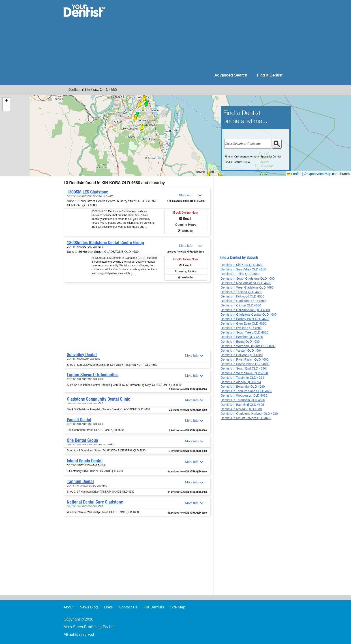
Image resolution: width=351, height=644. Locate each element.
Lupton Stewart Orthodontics (93, 375)
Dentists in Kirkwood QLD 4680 (243, 296)
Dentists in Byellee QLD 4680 (241, 328)
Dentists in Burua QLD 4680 (240, 342)
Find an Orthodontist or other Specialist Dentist (253, 157)
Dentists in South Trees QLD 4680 (244, 332)
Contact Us (128, 607)
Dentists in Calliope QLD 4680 (242, 355)
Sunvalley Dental (82, 355)
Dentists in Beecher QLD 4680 (242, 337)
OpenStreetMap (319, 174)
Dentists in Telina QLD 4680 (240, 274)
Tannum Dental (80, 481)
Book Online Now (186, 213)
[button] (146, 104)
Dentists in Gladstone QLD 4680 (243, 301)
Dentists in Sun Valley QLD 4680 (243, 269)
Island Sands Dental (85, 461)
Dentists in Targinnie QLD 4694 (242, 378)
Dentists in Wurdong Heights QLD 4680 (248, 346)
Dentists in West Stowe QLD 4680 (244, 373)
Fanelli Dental (79, 420)
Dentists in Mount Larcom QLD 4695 (246, 418)
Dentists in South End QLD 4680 (243, 368)
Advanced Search (231, 75)
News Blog (89, 607)
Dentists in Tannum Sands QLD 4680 (246, 391)
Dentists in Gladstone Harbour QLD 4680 (249, 414)
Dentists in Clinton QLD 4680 (241, 305)
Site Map (178, 607)
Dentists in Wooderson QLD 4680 (244, 395)
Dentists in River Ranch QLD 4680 (245, 359)
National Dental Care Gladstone (95, 502)
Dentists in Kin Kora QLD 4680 (242, 265)
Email (187, 219)
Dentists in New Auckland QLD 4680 (246, 283)
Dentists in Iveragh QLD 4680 (241, 409)
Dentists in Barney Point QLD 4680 (245, 319)
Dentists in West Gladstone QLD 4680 (247, 287)
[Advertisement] (204, 36)
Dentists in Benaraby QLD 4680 (243, 387)
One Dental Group (82, 440)
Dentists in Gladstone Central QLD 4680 (249, 315)
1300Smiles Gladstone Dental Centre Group (105, 242)
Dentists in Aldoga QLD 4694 (241, 382)
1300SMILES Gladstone (88, 192)
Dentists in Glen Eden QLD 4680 (243, 323)
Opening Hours (186, 225)
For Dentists (154, 607)
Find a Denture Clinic (237, 162)
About (68, 607)
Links (108, 607)
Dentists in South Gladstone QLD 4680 (248, 278)
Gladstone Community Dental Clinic (98, 399)
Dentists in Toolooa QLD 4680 (242, 292)
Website (187, 231)
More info (186, 195)
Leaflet (294, 174)
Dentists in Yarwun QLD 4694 (241, 351)
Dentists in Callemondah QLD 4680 (245, 310)
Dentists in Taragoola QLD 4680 (243, 400)
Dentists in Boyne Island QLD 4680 (245, 364)
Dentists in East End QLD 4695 (242, 405)
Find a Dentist (270, 75)
